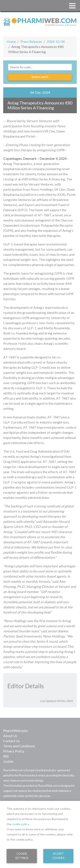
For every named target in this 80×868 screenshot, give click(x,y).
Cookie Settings (22, 856)
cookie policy (20, 824)
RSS (6, 756)
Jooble (8, 761)
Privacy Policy (14, 751)
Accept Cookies (58, 856)
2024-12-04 (56, 41)
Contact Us (12, 741)
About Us (10, 736)
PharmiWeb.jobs (16, 731)
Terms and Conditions (19, 746)
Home (11, 41)
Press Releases (31, 41)
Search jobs (40, 77)
